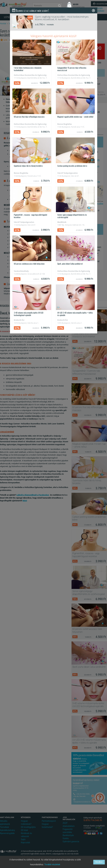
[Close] (93, 10)
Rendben (99, 862)
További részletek (52, 864)
